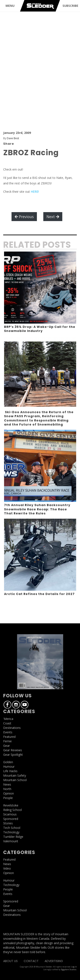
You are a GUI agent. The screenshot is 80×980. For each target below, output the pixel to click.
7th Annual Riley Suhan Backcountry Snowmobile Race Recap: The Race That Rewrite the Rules (37, 509)
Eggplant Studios (69, 969)
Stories (8, 823)
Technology (11, 832)
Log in (74, 967)
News (7, 784)
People (8, 798)
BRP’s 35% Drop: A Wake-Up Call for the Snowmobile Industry (40, 329)
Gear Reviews (13, 750)
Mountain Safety (15, 775)
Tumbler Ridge (13, 837)
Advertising (54, 961)
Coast (7, 723)
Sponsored (11, 819)
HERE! (35, 192)
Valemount (11, 841)
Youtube (25, 705)
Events (8, 732)
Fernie (7, 741)
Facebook (7, 705)
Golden (8, 762)
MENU (10, 6)
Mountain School (15, 780)
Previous (24, 217)
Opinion (9, 793)
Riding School (12, 810)
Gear (7, 746)
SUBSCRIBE (70, 6)
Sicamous (10, 814)
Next (53, 217)
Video (7, 868)
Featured (9, 737)
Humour (9, 766)
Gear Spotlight (13, 755)
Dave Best (13, 138)
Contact (31, 961)
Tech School (12, 828)
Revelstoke (11, 805)
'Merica (8, 719)
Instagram (16, 705)
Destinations (12, 728)
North (7, 789)
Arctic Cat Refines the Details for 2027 (39, 594)
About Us (10, 961)
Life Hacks (10, 771)
